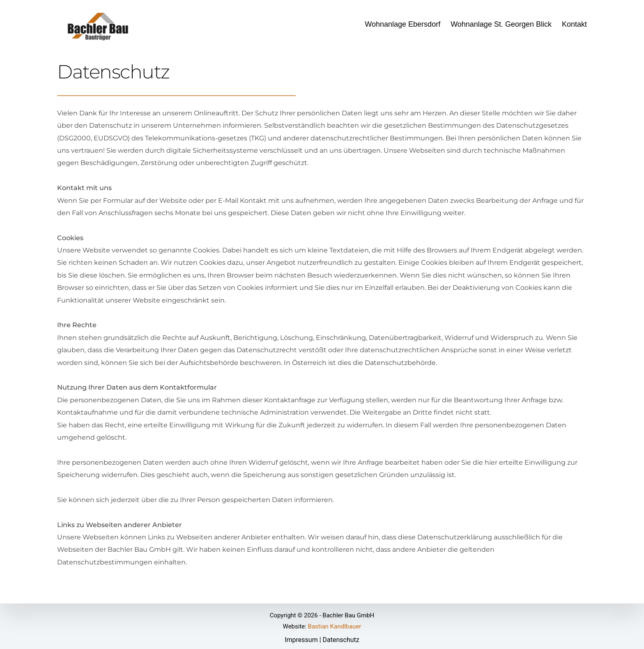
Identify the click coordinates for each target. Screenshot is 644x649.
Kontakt (574, 24)
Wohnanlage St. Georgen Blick (501, 24)
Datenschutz (341, 640)
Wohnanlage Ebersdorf (402, 24)
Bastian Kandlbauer (335, 626)
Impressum (301, 640)
